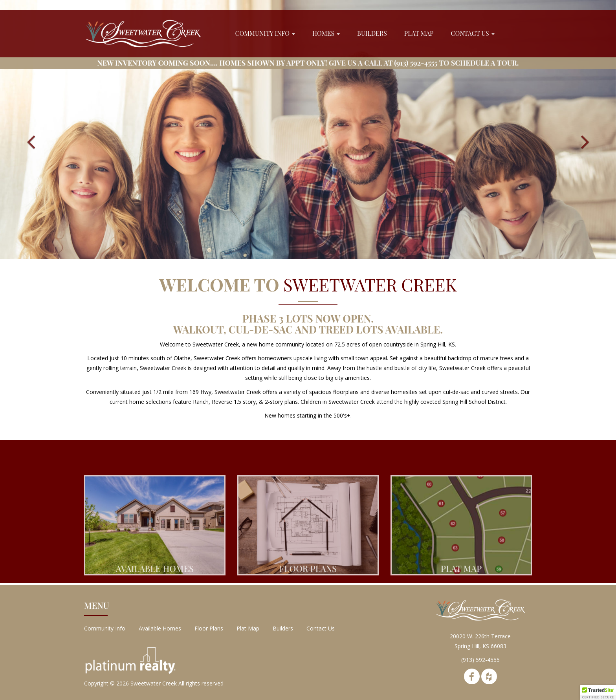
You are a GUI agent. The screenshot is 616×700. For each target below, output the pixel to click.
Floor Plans (209, 628)
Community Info (265, 33)
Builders (372, 33)
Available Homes (160, 628)
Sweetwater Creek (154, 683)
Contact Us (472, 33)
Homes (326, 33)
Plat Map (419, 33)
